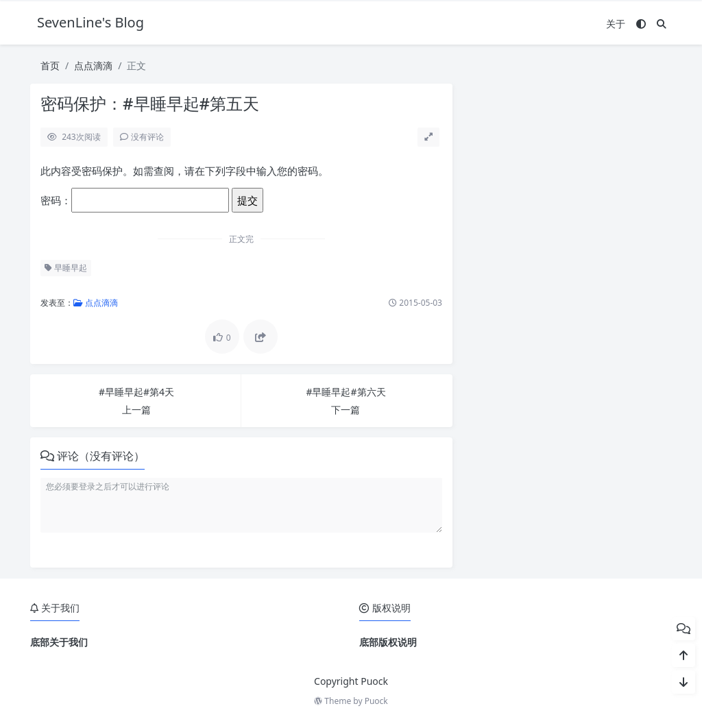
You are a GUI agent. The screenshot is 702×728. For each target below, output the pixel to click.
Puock (376, 701)
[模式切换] (641, 24)
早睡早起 (66, 268)
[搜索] (662, 24)
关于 (616, 24)
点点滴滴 (93, 65)
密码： (135, 200)
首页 (50, 65)
